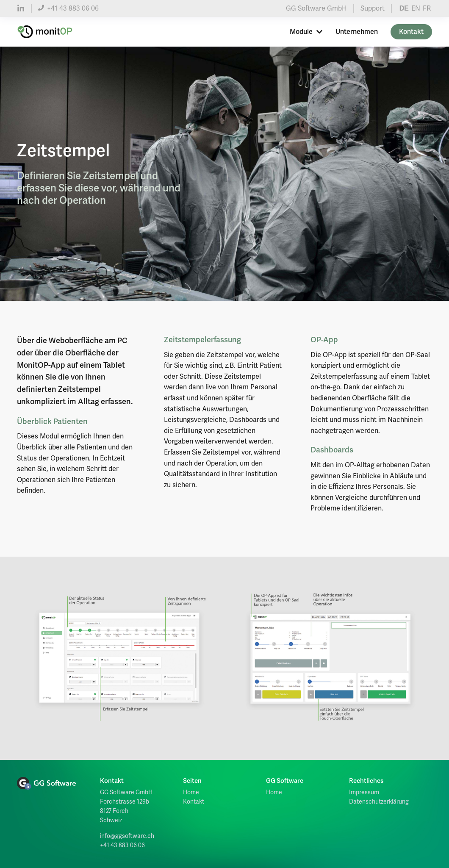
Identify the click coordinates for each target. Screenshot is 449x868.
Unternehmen (357, 32)
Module (306, 32)
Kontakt (411, 32)
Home (191, 792)
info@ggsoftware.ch (127, 836)
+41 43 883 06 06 (68, 8)
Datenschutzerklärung (379, 802)
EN (416, 8)
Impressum (364, 792)
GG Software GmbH (316, 8)
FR (427, 8)
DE (404, 8)
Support (373, 8)
